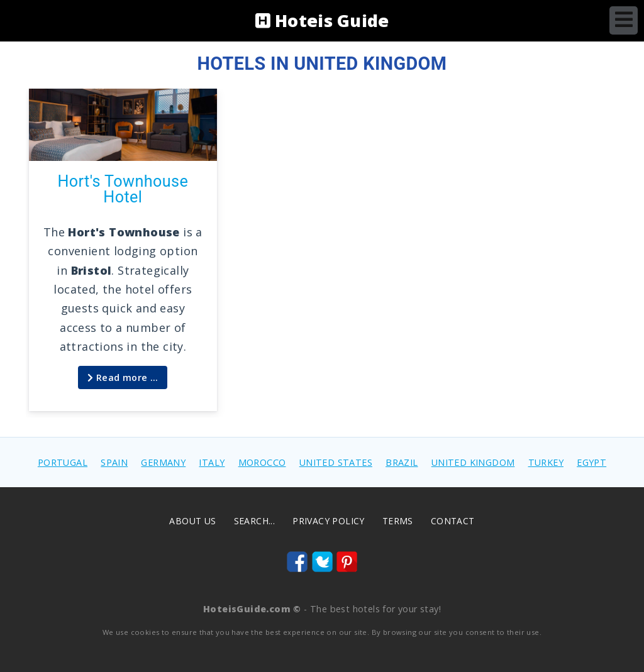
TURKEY (546, 462)
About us (192, 521)
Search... (255, 521)
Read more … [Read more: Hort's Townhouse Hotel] (123, 377)
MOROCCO (262, 462)
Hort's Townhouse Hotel (123, 189)
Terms (398, 521)
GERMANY (163, 462)
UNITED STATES (336, 462)
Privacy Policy (329, 521)
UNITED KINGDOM (473, 462)
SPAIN (114, 462)
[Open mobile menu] (624, 20)
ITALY (212, 462)
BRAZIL (402, 462)
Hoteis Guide (322, 20)
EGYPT (591, 462)
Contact (453, 521)
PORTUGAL (63, 462)
